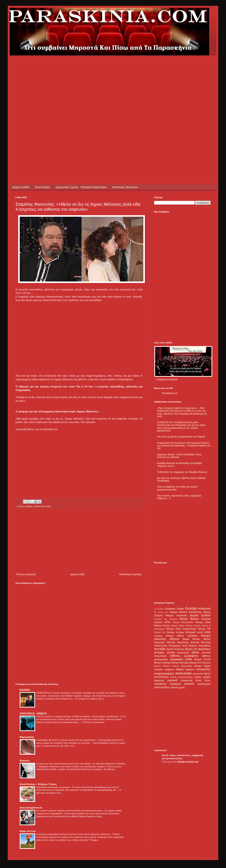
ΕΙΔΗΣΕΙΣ (25, 690)
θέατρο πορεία (202, 666)
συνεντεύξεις (162, 687)
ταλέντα (174, 687)
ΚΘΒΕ (207, 632)
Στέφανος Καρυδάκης (199, 646)
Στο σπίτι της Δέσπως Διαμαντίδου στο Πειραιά (181, 437)
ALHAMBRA (159, 609)
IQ (155, 612)
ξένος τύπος (203, 680)
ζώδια (189, 659)
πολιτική (189, 684)
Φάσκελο (25, 761)
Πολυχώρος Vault (178, 646)
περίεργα (175, 684)
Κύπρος (170, 636)
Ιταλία (200, 632)
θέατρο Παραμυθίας (183, 666)
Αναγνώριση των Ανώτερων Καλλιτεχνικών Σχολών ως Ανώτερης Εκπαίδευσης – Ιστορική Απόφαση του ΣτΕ (184, 446)
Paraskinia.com (170, 393)
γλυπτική (206, 653)
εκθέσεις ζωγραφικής (184, 656)
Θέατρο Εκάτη (178, 626)
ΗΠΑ (167, 622)
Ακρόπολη (182, 616)
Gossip (191, 608)
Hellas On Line (28, 831)
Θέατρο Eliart (203, 622)
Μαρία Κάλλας (191, 639)
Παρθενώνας (161, 646)
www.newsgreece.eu (31, 808)
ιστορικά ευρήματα (164, 669)
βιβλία (195, 652)
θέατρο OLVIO (202, 659)
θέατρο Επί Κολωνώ (200, 663)
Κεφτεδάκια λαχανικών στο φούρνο (54, 787)
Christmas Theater (175, 609)
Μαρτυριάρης (27, 737)
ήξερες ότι (191, 649)
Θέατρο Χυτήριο (175, 632)
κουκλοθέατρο (161, 677)
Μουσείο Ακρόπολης (178, 642)
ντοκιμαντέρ (187, 680)
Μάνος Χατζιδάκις (187, 636)
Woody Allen (163, 612)
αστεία (171, 652)
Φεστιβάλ (160, 649)
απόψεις (29, 506)
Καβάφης (158, 636)
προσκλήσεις (204, 684)
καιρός (180, 669)
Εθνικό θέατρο (189, 619)
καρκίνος (190, 669)
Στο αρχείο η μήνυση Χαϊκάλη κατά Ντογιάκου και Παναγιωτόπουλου (70, 811)
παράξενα (160, 684)
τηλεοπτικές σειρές (42, 506)
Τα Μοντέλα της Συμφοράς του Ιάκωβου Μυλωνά (182, 472)
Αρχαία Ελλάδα (200, 615)
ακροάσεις (204, 649)
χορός (182, 687)
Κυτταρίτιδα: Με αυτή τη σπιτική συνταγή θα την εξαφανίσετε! (66, 740)
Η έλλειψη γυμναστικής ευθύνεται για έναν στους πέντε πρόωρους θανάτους (74, 834)
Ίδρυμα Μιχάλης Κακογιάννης (186, 612)
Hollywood (204, 609)
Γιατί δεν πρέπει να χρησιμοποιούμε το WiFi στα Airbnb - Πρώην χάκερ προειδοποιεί (78, 716)
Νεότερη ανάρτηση (26, 574)
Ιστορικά (190, 632)
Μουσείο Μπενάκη (201, 642)
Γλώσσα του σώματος (166, 619)
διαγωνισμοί (160, 656)
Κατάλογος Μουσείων (125, 187)
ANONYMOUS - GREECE (33, 714)
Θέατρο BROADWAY (183, 622)
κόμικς (198, 677)
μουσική (172, 680)
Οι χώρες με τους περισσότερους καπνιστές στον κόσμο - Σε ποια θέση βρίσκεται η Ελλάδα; (81, 764)
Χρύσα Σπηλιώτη (175, 649)
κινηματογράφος (164, 674)
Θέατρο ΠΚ (204, 629)
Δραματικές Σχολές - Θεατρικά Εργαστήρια (81, 187)
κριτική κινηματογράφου (182, 677)
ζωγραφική (177, 659)
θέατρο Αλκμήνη (163, 663)
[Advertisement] (45, 101)
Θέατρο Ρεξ (160, 632)
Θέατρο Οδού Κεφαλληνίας (181, 629)
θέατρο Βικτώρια (180, 663)
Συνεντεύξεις (42, 187)
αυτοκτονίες (183, 653)
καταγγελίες (203, 669)
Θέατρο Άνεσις (162, 626)
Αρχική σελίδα (21, 187)
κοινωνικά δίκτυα (202, 674)
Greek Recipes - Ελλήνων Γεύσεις (38, 784)
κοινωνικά (183, 673)
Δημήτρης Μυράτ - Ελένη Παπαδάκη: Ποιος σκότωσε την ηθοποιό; (179, 456)
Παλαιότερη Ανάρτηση (130, 574)
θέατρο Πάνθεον (162, 666)
